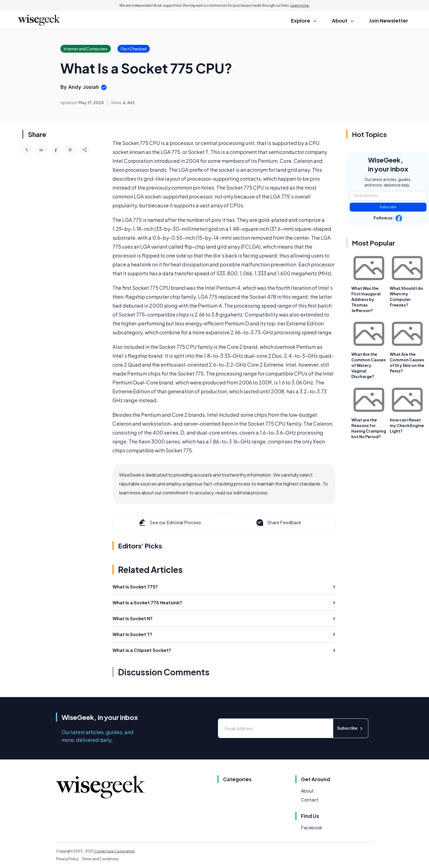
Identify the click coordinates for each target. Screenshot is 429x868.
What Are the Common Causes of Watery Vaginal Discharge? (369, 365)
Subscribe (388, 207)
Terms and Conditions (100, 859)
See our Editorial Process (169, 523)
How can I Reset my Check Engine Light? (407, 425)
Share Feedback (278, 523)
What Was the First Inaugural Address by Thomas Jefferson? (366, 299)
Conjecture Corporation (115, 851)
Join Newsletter (389, 20)
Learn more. (300, 5)
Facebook (312, 827)
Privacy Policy (67, 859)
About (307, 791)
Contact (310, 800)
